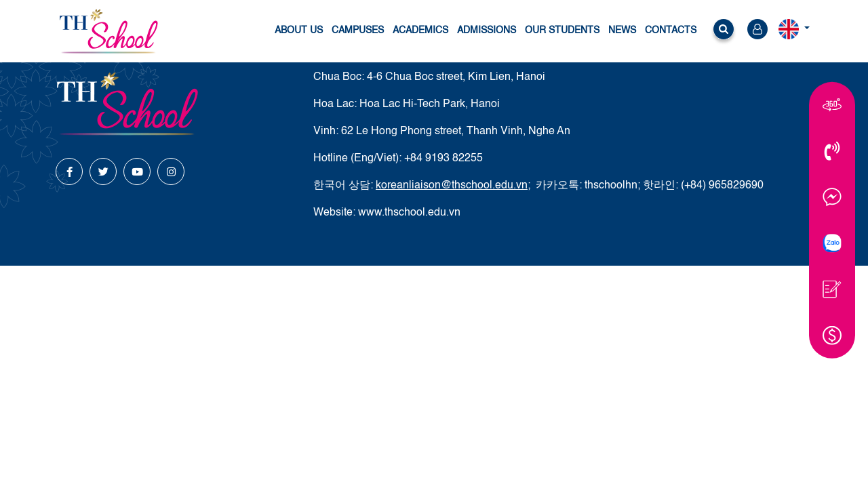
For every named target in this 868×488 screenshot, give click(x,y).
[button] (724, 32)
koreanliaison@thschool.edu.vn (452, 186)
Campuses (358, 30)
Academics (420, 30)
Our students (562, 30)
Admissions (487, 30)
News (622, 30)
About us (299, 30)
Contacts (671, 30)
